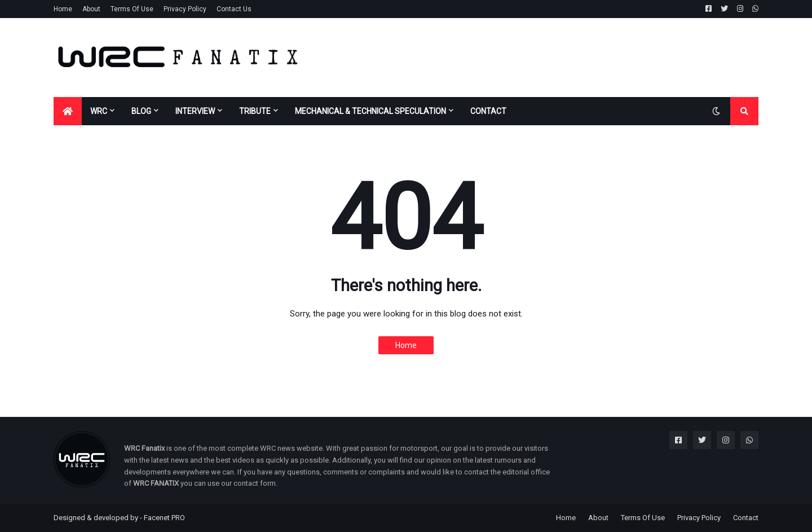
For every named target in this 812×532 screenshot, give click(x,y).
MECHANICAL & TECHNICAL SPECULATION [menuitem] (370, 111)
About (91, 9)
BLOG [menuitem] (141, 111)
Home (63, 9)
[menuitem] (68, 111)
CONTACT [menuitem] (488, 111)
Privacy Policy (185, 9)
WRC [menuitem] (99, 111)
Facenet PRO (164, 518)
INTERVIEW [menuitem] (195, 111)
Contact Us (234, 9)
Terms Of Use (132, 9)
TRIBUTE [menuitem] (255, 111)
